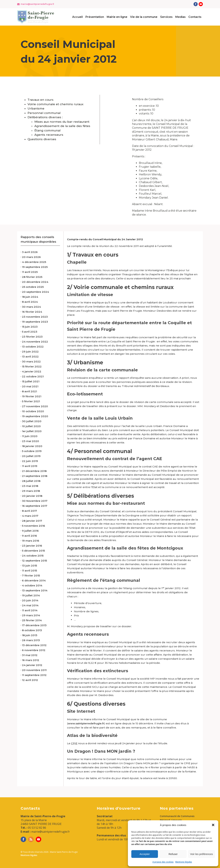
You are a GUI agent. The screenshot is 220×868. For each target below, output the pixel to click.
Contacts (195, 17)
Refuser (173, 854)
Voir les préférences (202, 854)
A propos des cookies (163, 862)
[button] (213, 825)
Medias (180, 17)
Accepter (145, 854)
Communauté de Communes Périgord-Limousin (177, 818)
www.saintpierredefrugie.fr (86, 723)
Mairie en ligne (117, 17)
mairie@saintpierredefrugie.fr (37, 4)
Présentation (95, 17)
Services (166, 17)
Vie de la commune (144, 17)
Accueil (77, 17)
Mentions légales (184, 862)
